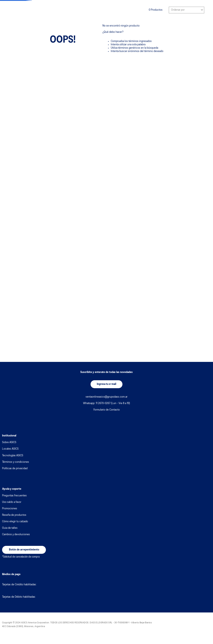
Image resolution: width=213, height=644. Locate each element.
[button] (106, 384)
